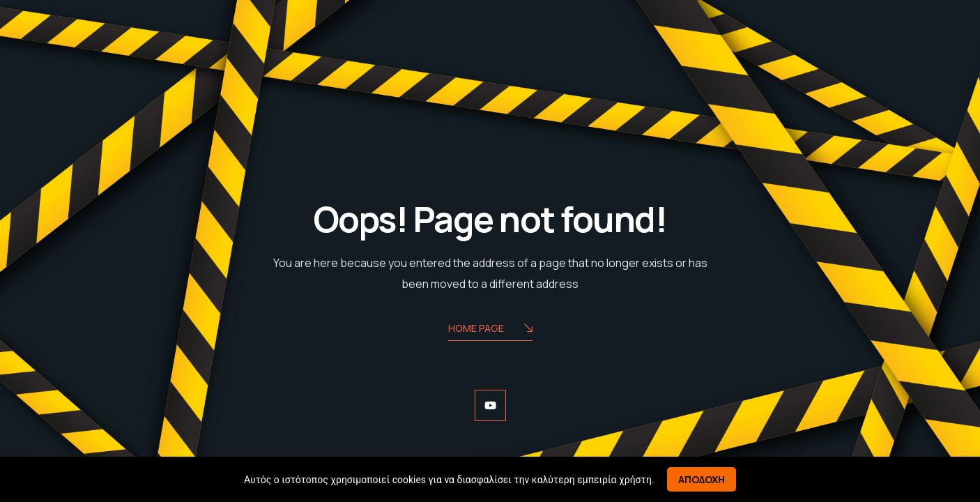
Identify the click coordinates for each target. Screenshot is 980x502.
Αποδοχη (702, 479)
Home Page (490, 329)
